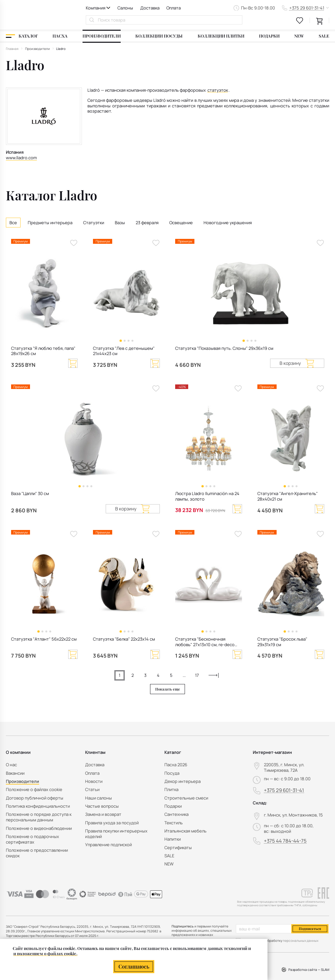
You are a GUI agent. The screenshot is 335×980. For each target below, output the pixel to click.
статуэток (218, 90)
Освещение (181, 223)
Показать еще (168, 689)
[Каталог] (22, 36)
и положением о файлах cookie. (45, 953)
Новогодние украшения (228, 223)
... (184, 675)
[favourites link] (300, 21)
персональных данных (301, 941)
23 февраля (147, 223)
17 (197, 675)
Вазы (120, 223)
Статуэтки (94, 223)
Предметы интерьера (50, 223)
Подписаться (310, 929)
